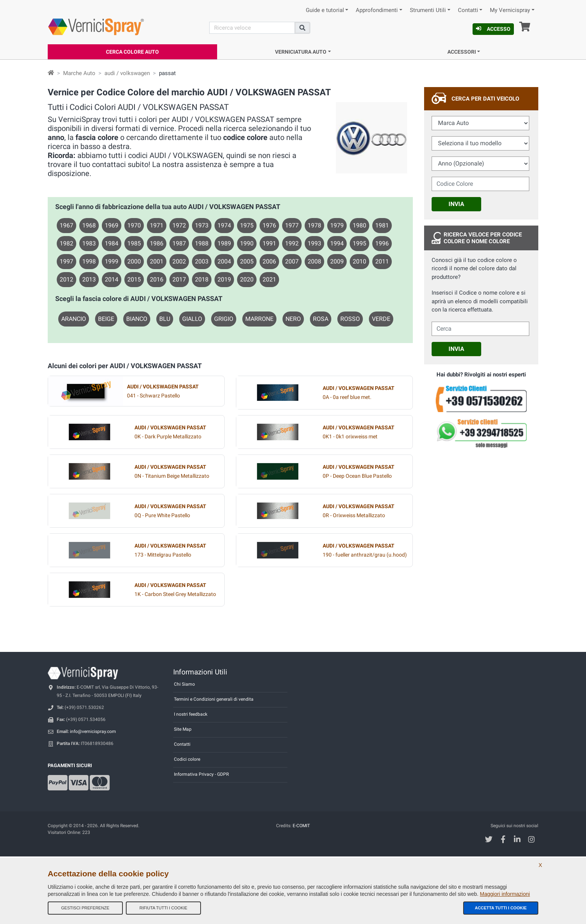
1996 (382, 243)
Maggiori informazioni (505, 894)
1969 (112, 225)
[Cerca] (252, 28)
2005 (247, 261)
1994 (337, 243)
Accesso (493, 29)
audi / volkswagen (127, 73)
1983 (89, 243)
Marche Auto (79, 73)
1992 (292, 243)
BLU (165, 319)
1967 (66, 225)
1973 (202, 225)
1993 (314, 243)
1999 (112, 261)
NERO (293, 319)
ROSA (321, 319)
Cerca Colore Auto (132, 52)
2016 (157, 279)
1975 (247, 225)
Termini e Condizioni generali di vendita (214, 699)
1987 (179, 243)
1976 (269, 225)
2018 (202, 279)
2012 (66, 279)
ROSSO (350, 319)
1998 (89, 261)
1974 (224, 225)
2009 (337, 261)
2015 (134, 279)
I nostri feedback (191, 714)
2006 (269, 261)
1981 (382, 225)
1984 (112, 243)
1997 (66, 261)
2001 (157, 261)
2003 (202, 261)
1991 (269, 243)
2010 (359, 261)
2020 (247, 279)
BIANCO (137, 319)
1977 (292, 225)
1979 (337, 225)
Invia (456, 204)
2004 (224, 261)
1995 (359, 243)
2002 (179, 261)
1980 (359, 225)
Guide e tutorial (325, 10)
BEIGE (106, 319)
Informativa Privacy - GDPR (201, 774)
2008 (314, 261)
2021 (269, 279)
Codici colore (187, 759)
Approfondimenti (377, 10)
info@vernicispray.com (93, 731)
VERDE (381, 319)
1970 (134, 225)
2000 (134, 261)
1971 (157, 225)
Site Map (183, 729)
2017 (179, 279)
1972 (179, 225)
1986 (157, 243)
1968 (89, 225)
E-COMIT (301, 826)
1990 (247, 243)
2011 (382, 261)
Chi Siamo (184, 684)
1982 (66, 243)
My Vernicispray (510, 10)
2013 (89, 279)
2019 (224, 279)
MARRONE (259, 319)
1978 (314, 225)
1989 (224, 243)
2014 (112, 279)
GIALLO (192, 319)
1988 (202, 243)
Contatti (468, 10)
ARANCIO (74, 319)
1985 (134, 243)
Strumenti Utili (428, 10)
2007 (292, 261)
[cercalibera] (480, 329)
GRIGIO (224, 319)
